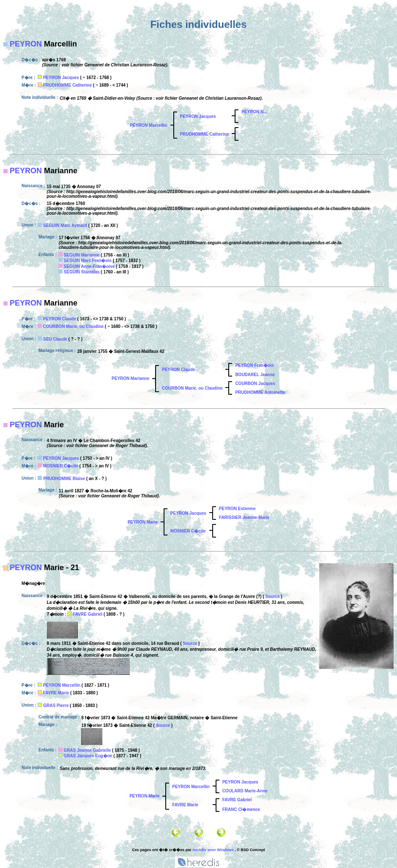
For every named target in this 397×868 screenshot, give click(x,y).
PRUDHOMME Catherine (68, 85)
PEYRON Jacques (61, 78)
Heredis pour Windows (213, 850)
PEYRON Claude (60, 319)
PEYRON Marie (143, 522)
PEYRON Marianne (130, 378)
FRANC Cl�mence (241, 809)
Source (273, 596)
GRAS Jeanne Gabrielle (88, 750)
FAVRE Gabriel (88, 614)
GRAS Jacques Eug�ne (88, 756)
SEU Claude (55, 339)
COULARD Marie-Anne (245, 791)
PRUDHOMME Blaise (64, 479)
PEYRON (26, 44)
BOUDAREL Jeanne (255, 375)
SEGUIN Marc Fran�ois (88, 261)
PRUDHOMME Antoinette (260, 392)
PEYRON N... (254, 112)
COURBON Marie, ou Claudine (73, 326)
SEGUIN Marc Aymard (65, 225)
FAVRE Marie (56, 693)
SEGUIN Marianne (82, 255)
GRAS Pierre (56, 706)
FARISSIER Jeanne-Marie (244, 517)
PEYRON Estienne (237, 509)
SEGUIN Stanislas (82, 272)
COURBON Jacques (255, 384)
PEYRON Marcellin (148, 125)
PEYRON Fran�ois (254, 365)
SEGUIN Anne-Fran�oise (89, 266)
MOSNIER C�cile (61, 466)
